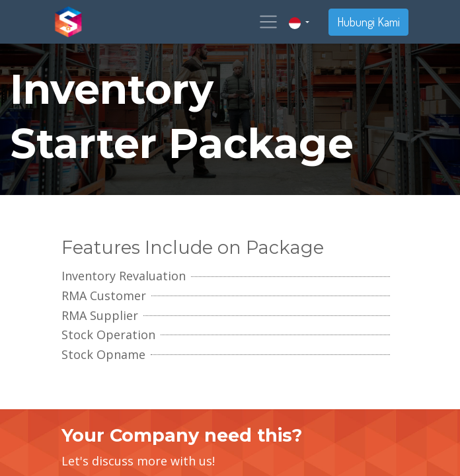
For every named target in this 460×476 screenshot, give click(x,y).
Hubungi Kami (368, 22)
